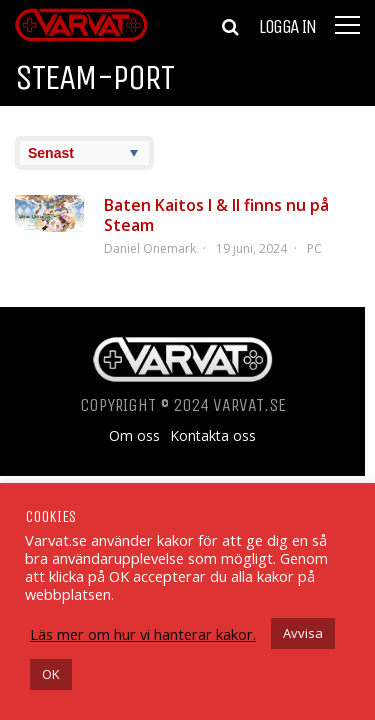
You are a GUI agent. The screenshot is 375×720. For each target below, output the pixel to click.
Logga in (287, 27)
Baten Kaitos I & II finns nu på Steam (216, 215)
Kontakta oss (213, 436)
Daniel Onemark (150, 248)
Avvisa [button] (303, 633)
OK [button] (51, 674)
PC (314, 248)
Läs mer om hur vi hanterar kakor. (143, 634)
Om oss (134, 436)
